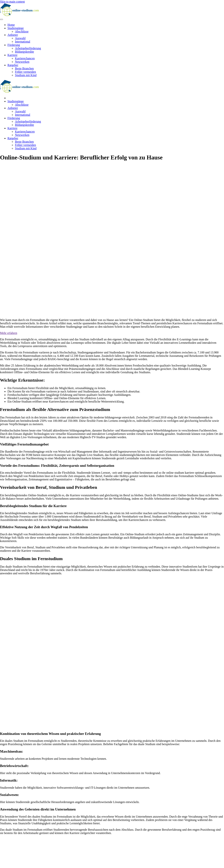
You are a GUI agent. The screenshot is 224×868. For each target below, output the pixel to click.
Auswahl (20, 38)
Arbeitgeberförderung (28, 48)
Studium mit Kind (26, 75)
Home (11, 25)
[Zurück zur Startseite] (23, 15)
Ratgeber (13, 65)
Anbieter (13, 35)
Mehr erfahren (9, 333)
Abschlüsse (22, 31)
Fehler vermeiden (25, 72)
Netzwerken (22, 62)
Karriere (12, 55)
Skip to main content (12, 2)
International (23, 42)
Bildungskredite (24, 52)
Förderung (14, 45)
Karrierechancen (25, 58)
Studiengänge (16, 28)
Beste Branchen (24, 68)
